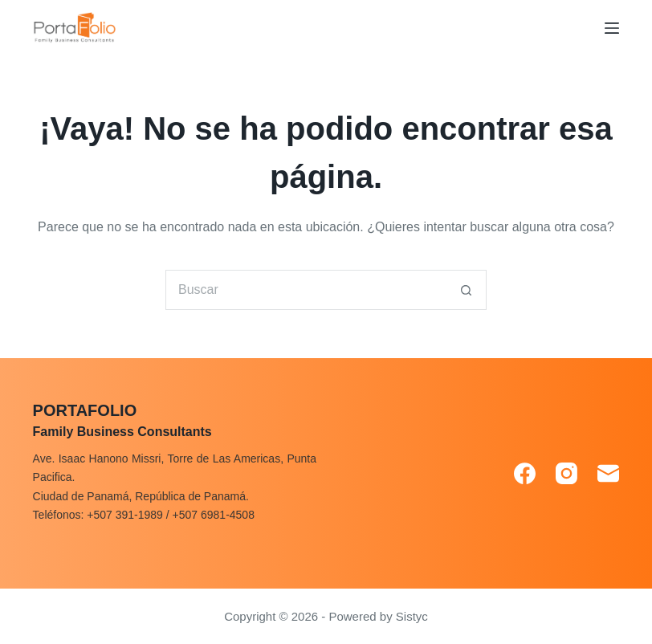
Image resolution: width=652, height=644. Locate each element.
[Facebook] (525, 473)
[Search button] (467, 290)
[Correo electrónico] (608, 473)
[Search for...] (306, 290)
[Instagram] (566, 473)
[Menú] (612, 28)
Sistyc (412, 616)
